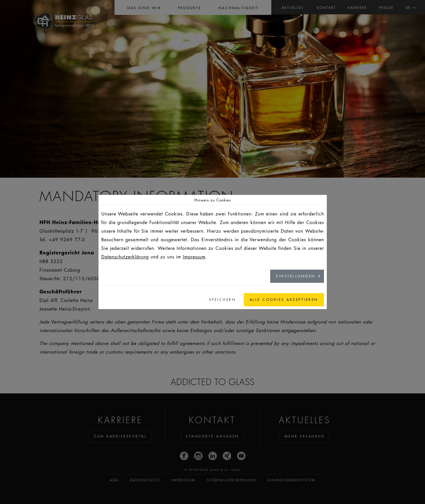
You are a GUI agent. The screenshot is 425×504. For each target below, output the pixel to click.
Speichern (223, 300)
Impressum (194, 257)
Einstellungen (296, 276)
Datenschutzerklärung (125, 257)
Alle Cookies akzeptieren (284, 300)
